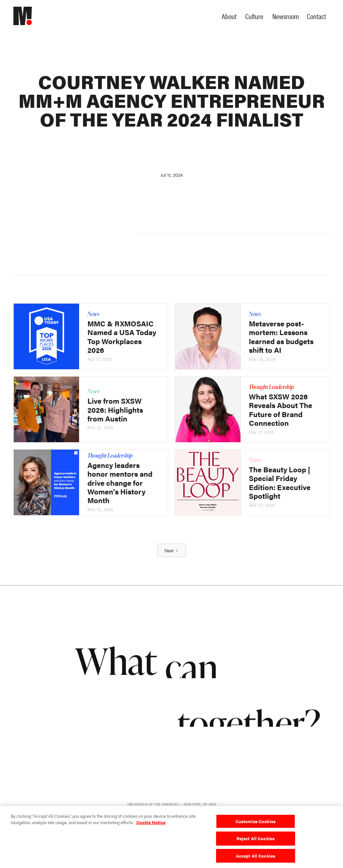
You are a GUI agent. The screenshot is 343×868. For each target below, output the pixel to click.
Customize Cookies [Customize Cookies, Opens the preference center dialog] (256, 823)
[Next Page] (172, 550)
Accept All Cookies (256, 857)
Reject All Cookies (256, 840)
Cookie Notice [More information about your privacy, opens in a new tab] (151, 824)
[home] (28, 16)
